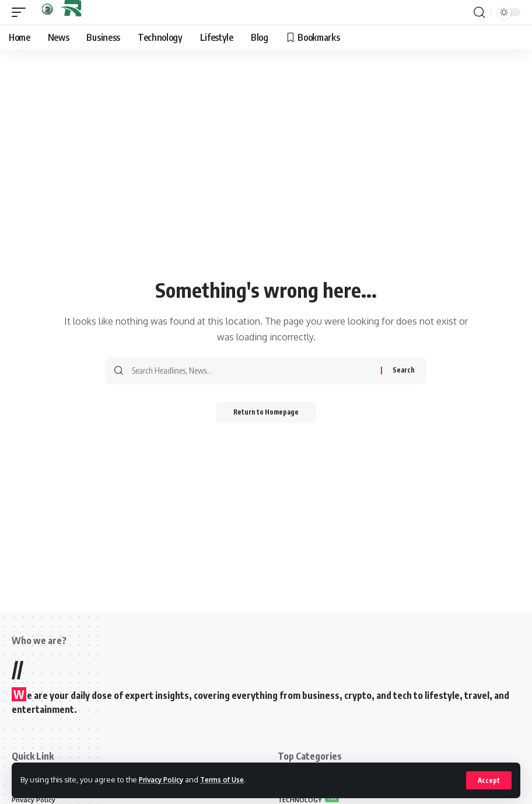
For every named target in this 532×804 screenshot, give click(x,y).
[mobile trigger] (22, 12)
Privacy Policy (164, 779)
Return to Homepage (266, 413)
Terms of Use (231, 779)
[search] (479, 12)
